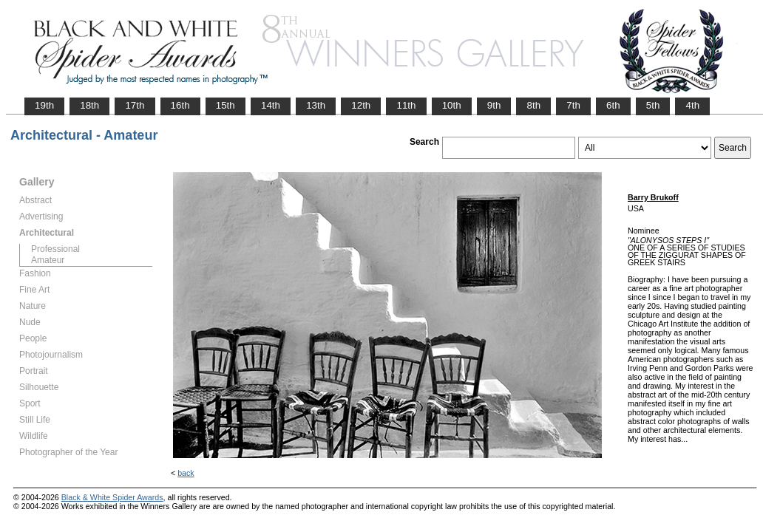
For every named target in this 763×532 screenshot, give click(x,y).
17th (135, 105)
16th (180, 105)
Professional (55, 249)
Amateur (48, 260)
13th (316, 105)
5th (653, 105)
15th (225, 105)
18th (89, 105)
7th (573, 105)
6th (613, 105)
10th (452, 105)
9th (494, 105)
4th (692, 105)
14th (271, 105)
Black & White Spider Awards (112, 497)
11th (406, 105)
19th (44, 105)
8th (533, 105)
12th (361, 105)
